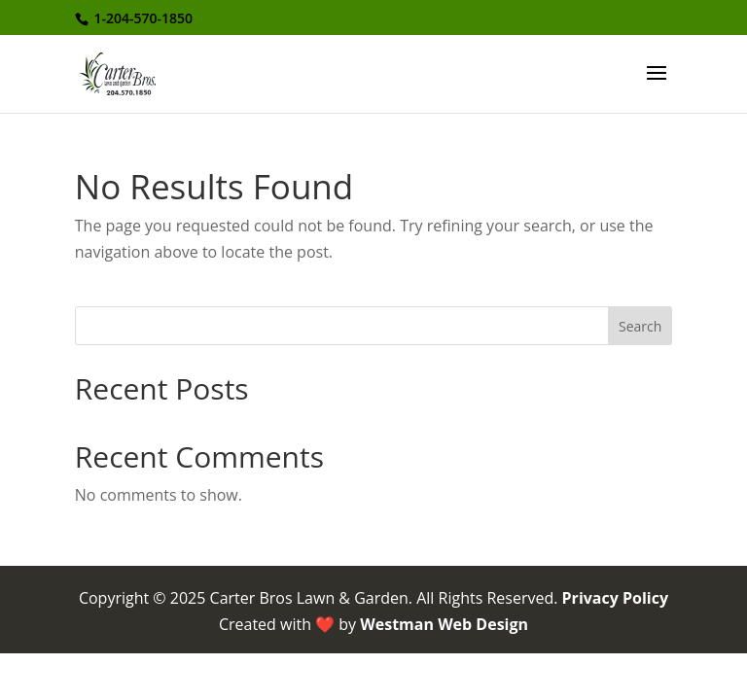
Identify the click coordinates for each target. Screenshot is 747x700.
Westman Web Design (444, 624)
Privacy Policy (616, 598)
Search (640, 326)
